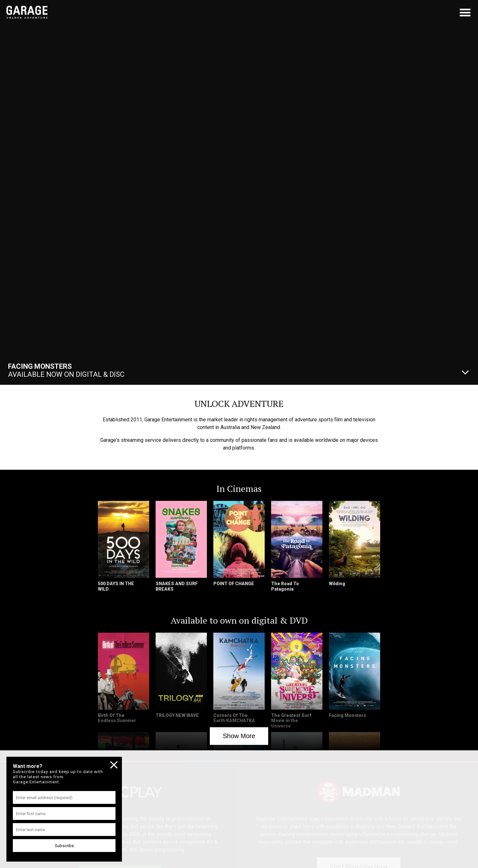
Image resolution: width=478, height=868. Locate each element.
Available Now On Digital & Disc (66, 370)
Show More (239, 736)
